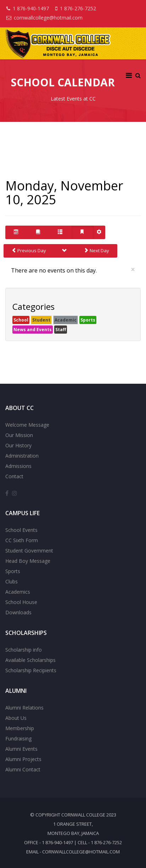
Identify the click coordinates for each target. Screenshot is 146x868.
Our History (18, 445)
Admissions (18, 466)
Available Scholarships (30, 660)
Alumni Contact (23, 769)
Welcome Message (27, 425)
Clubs (12, 581)
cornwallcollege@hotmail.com (48, 18)
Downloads (18, 612)
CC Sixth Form (22, 540)
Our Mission (19, 435)
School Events (21, 530)
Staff (61, 330)
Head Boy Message (28, 561)
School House (21, 602)
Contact (14, 476)
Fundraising (18, 738)
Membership (20, 728)
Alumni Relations (24, 708)
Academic (66, 320)
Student (41, 320)
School (21, 320)
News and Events (33, 330)
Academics (18, 592)
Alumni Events (21, 749)
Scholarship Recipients (31, 670)
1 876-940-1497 (31, 8)
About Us (16, 718)
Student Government (29, 551)
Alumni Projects (23, 759)
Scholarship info (24, 650)
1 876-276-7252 (78, 8)
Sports (88, 320)
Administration (22, 456)
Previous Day (29, 250)
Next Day (97, 250)
